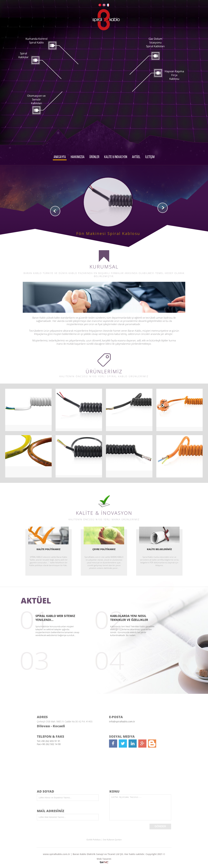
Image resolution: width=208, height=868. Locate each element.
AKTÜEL (136, 157)
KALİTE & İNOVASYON (116, 157)
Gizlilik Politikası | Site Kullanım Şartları (104, 840)
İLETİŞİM (150, 157)
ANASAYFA (60, 157)
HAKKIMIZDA (78, 157)
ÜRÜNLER (94, 157)
